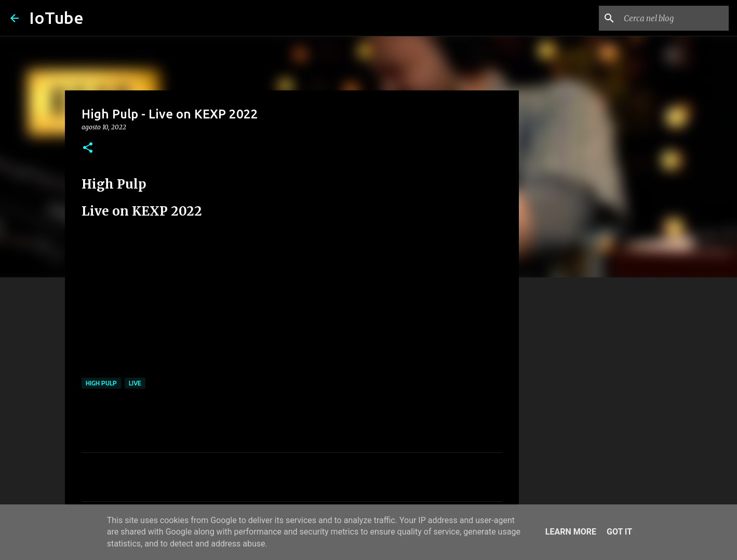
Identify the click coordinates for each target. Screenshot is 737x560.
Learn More (571, 532)
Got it (619, 532)
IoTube (56, 18)
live (135, 383)
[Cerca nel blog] (674, 18)
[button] (88, 148)
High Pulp (101, 383)
